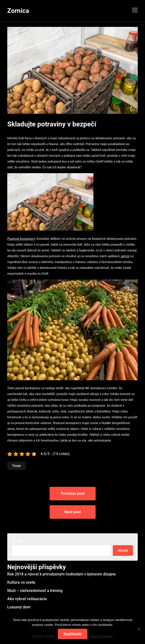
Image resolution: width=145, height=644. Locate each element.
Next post (73, 512)
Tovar (16, 466)
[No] (139, 629)
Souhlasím (73, 634)
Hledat (17, 541)
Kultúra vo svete (21, 582)
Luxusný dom (19, 607)
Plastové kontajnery (21, 239)
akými (125, 256)
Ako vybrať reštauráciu (27, 599)
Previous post (73, 493)
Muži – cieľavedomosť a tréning (35, 591)
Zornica (18, 11)
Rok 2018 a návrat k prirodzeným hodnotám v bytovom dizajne (61, 574)
